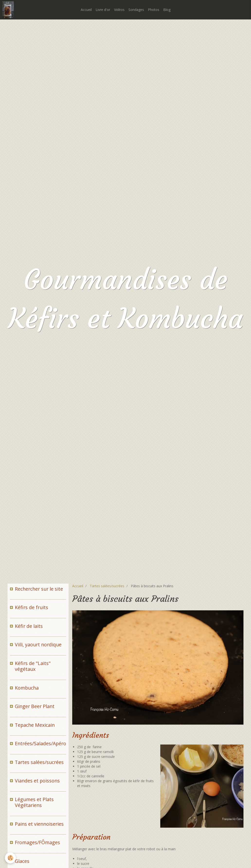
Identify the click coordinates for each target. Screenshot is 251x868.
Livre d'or (103, 10)
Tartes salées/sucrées (107, 586)
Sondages (136, 10)
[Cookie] (10, 858)
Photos (154, 10)
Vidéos (119, 10)
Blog (167, 10)
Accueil (86, 10)
